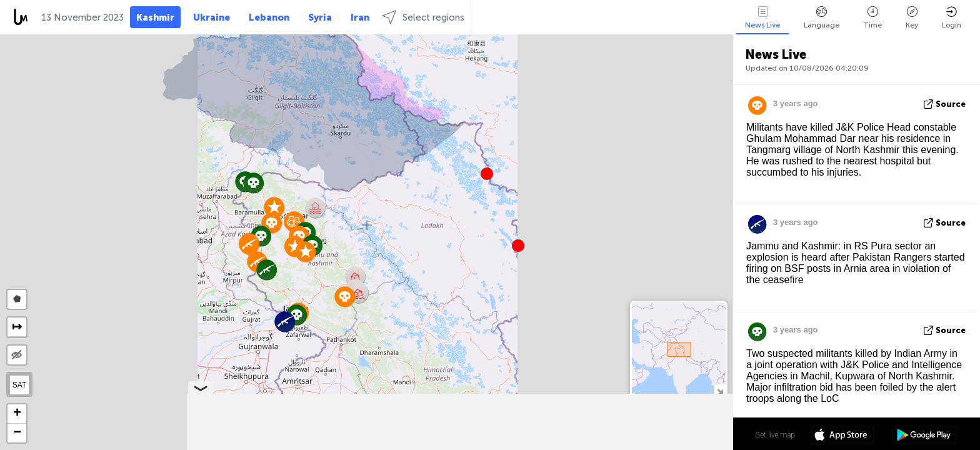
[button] (518, 246)
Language (822, 18)
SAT (19, 385)
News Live (762, 18)
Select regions (423, 17)
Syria (320, 17)
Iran (360, 17)
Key (912, 18)
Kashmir (155, 17)
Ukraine (212, 17)
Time (872, 18)
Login (952, 18)
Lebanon (269, 17)
